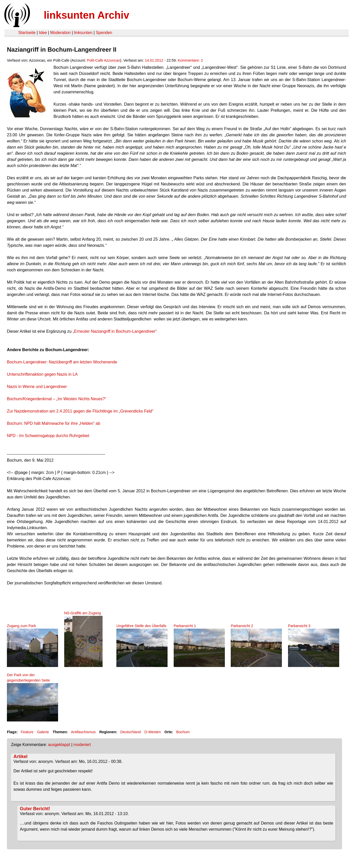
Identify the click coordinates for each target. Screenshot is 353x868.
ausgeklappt (59, 745)
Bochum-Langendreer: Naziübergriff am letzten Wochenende (62, 362)
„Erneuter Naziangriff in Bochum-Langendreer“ (115, 331)
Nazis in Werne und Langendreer (37, 387)
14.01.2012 (154, 60)
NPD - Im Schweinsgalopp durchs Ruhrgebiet (48, 436)
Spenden (104, 33)
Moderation (60, 33)
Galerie (43, 732)
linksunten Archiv (86, 15)
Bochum (183, 732)
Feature (27, 732)
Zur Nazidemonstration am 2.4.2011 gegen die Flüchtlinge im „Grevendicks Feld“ (80, 411)
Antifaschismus (83, 732)
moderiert (82, 745)
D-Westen (153, 732)
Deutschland (130, 732)
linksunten (83, 33)
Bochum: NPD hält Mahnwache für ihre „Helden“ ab (54, 423)
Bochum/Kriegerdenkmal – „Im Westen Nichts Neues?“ (57, 399)
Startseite (27, 33)
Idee (43, 33)
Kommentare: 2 (190, 60)
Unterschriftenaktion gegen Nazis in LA (42, 374)
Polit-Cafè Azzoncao (104, 60)
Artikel (21, 756)
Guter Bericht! (35, 809)
